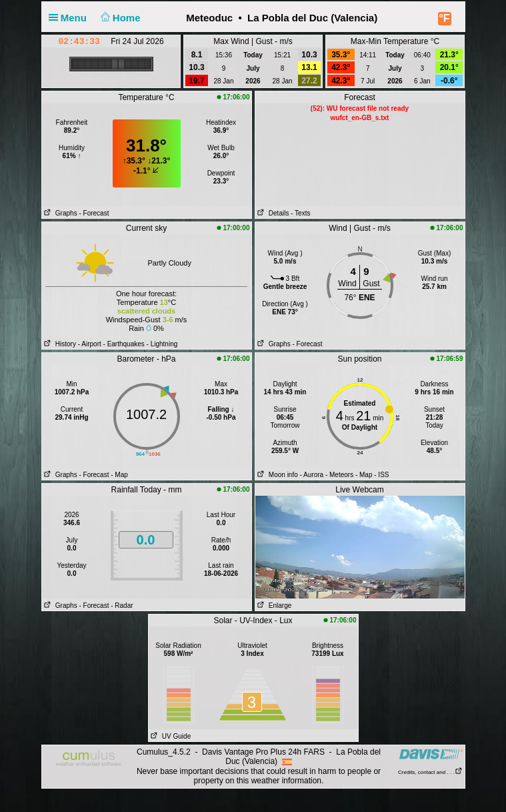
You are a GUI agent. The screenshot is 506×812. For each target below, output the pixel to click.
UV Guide (170, 736)
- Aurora (312, 475)
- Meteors (339, 475)
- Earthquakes (124, 344)
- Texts (300, 213)
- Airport (90, 344)
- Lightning (162, 344)
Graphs (60, 213)
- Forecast (94, 213)
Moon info (277, 475)
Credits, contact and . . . (430, 772)
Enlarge (274, 605)
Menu (71, 18)
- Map (119, 475)
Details (272, 213)
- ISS (381, 475)
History (59, 344)
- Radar (122, 605)
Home (119, 18)
